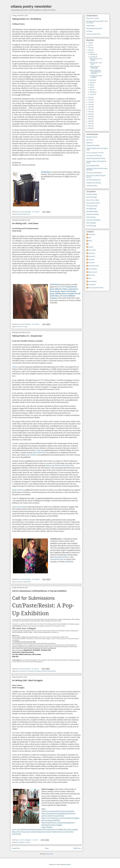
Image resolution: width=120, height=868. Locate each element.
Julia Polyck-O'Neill (93, 266)
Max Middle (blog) (91, 209)
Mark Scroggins (20, 842)
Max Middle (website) (92, 211)
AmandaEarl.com (57, 559)
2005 (90, 128)
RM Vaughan (38, 671)
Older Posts (77, 848)
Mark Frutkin (92, 275)
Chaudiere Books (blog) (93, 146)
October (92, 80)
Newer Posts (16, 848)
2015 (90, 105)
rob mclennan (92, 285)
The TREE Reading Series (94, 180)
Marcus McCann (93, 272)
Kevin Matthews (93, 269)
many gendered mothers (93, 203)
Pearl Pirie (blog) (91, 217)
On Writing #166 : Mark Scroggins (28, 680)
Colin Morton (92, 253)
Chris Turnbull (92, 250)
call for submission (21, 671)
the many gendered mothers (96, 288)
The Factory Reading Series (94, 173)
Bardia (90, 241)
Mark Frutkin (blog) (92, 197)
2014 (90, 107)
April (91, 87)
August (92, 83)
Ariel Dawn (19, 327)
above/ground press (62, 557)
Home (47, 848)
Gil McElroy (19, 214)
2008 (90, 121)
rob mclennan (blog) (92, 206)
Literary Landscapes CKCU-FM (95, 153)
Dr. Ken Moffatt (30, 671)
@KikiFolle (69, 562)
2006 (90, 126)
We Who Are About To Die (93, 34)
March (92, 90)
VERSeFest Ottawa (92, 186)
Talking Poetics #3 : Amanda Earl (27, 336)
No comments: (36, 212)
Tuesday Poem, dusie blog (94, 183)
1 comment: (35, 840)
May (91, 85)
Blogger (69, 864)
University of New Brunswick (49, 671)
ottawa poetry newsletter (31, 6)
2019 (90, 52)
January (92, 94)
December (93, 54)
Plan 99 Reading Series (93, 166)
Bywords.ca (90, 143)
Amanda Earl (19, 582)
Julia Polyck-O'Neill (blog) (93, 220)
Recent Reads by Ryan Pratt (94, 28)
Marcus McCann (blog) (93, 200)
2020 (90, 50)
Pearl (90, 278)
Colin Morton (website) (93, 214)
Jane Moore (91, 263)
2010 (90, 116)
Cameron (91, 247)
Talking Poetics (26, 214)
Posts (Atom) (50, 854)
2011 (90, 114)
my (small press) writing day (94, 156)
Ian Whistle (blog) (91, 226)
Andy (90, 238)
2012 (90, 112)
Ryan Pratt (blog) (91, 223)
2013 (90, 109)
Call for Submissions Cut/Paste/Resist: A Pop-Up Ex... (95, 72)
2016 (90, 102)
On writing (25, 327)
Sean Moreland (92, 281)
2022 (90, 45)
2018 (90, 97)
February (92, 92)
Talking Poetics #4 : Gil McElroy (27, 19)
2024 (90, 43)
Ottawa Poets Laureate (93, 18)
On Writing (89, 31)
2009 (90, 119)
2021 (90, 48)
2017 (90, 100)
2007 (90, 123)
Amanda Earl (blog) (92, 194)
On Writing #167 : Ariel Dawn (25, 223)
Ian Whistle (91, 260)
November (93, 57)
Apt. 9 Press (90, 140)
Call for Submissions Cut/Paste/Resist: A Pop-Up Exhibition (39, 591)
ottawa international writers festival (96, 158)
